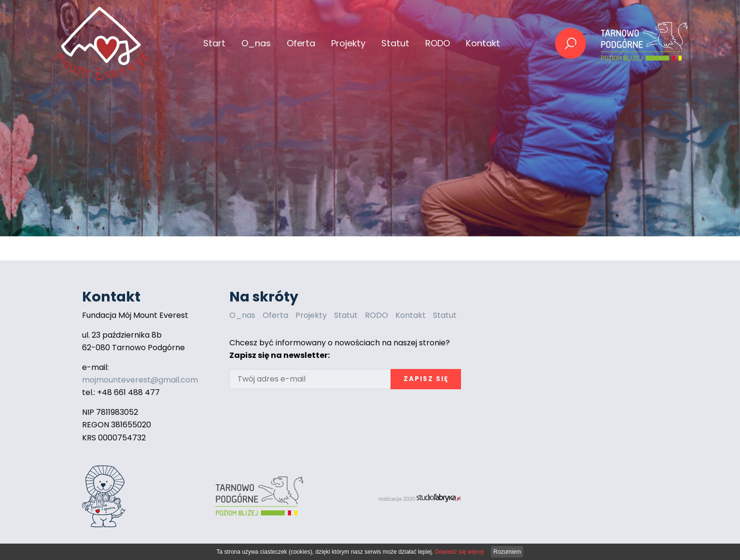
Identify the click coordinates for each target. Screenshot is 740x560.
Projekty (311, 315)
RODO (438, 43)
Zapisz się (426, 379)
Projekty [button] (348, 43)
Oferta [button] (301, 43)
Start (214, 43)
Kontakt (483, 43)
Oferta (275, 315)
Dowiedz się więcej (459, 552)
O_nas (256, 43)
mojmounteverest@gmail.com (140, 380)
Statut (395, 43)
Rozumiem (507, 552)
